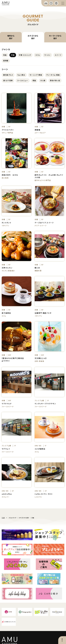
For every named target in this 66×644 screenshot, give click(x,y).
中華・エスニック (25, 55)
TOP (3, 518)
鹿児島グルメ (8, 75)
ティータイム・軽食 (53, 75)
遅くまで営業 (8, 80)
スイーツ (58, 55)
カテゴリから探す (33, 37)
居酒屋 (6, 61)
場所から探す (11, 37)
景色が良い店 (55, 80)
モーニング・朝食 (36, 75)
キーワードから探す (55, 37)
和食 (5, 55)
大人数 (43, 80)
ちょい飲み (21, 75)
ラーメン (47, 55)
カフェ (38, 55)
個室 (34, 80)
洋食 (13, 55)
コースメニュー (23, 80)
